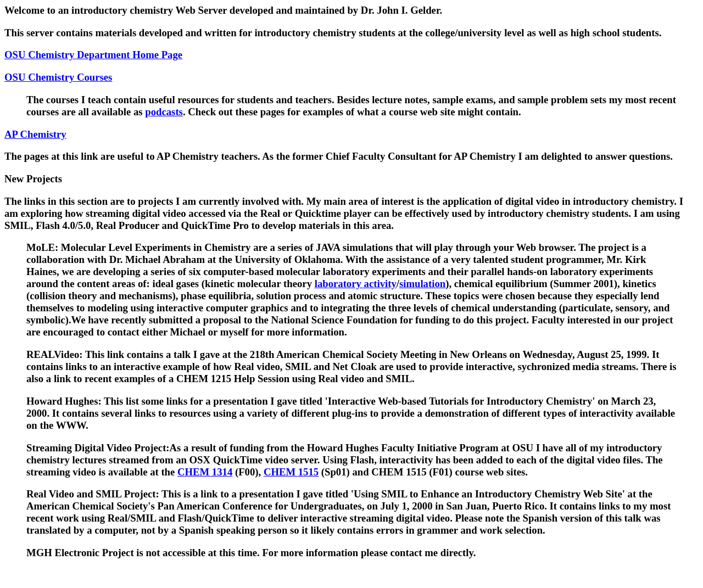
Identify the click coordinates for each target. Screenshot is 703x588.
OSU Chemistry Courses (58, 77)
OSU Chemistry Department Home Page (93, 55)
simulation (422, 284)
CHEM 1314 (205, 472)
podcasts (164, 112)
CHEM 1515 (291, 472)
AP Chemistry (35, 134)
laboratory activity (356, 284)
